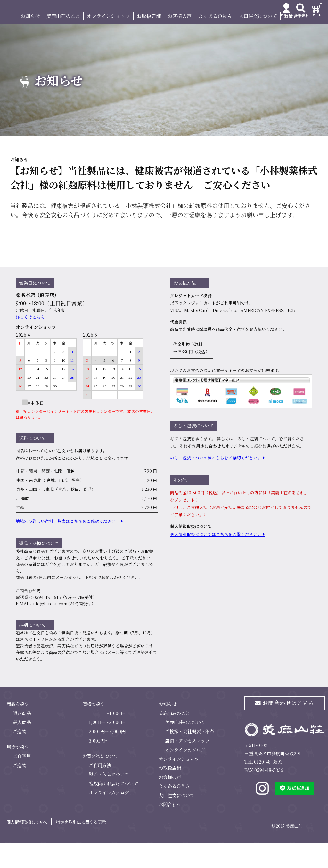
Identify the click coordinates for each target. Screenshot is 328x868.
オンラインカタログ (109, 818)
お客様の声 (180, 41)
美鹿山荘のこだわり (185, 748)
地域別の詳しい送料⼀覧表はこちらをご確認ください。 (68, 547)
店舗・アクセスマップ (187, 766)
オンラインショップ (108, 41)
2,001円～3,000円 (107, 757)
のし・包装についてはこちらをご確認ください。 (216, 483)
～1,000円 (115, 738)
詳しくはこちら (30, 342)
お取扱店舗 (149, 41)
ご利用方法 (100, 790)
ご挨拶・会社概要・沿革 (190, 757)
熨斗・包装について (109, 800)
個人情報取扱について (27, 847)
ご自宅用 (22, 781)
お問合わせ (296, 41)
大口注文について (258, 41)
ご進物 (20, 757)
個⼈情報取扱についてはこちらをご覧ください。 (216, 560)
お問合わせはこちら (285, 728)
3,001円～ (99, 766)
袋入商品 (22, 748)
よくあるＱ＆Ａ (215, 41)
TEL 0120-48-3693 (263, 787)
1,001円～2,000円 (107, 748)
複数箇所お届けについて (113, 809)
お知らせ (30, 41)
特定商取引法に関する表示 (81, 847)
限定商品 (22, 738)
